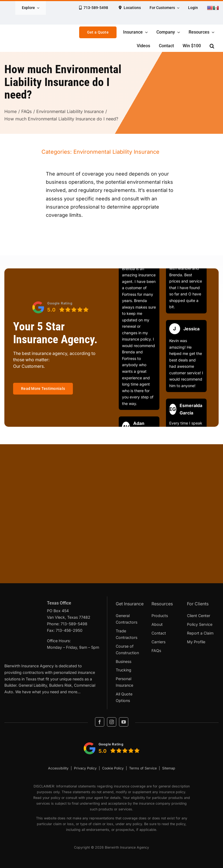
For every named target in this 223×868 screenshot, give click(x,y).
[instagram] (112, 722)
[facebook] (100, 722)
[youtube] (124, 722)
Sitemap (169, 768)
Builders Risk (60, 685)
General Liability (33, 685)
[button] (212, 46)
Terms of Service (143, 768)
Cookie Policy (113, 768)
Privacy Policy (85, 768)
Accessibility (58, 768)
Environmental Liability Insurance (116, 152)
